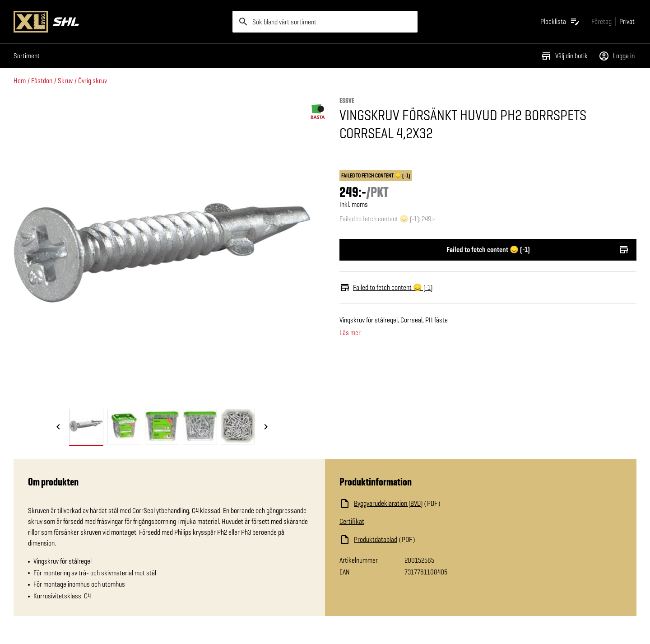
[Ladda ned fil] (430, 504)
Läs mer (350, 333)
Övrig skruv (93, 81)
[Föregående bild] (58, 427)
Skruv (65, 81)
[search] (325, 22)
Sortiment (27, 56)
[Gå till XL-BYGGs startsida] (119, 22)
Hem (20, 81)
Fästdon (42, 81)
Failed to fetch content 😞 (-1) (488, 250)
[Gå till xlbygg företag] (601, 21)
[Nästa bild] (266, 427)
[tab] (86, 427)
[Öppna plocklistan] (560, 22)
